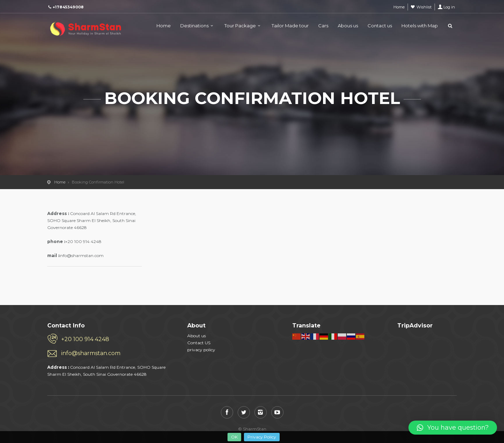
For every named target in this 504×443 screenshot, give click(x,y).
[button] (453, 428)
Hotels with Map (420, 26)
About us (197, 336)
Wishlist (424, 7)
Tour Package (240, 26)
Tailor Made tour (290, 26)
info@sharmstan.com (91, 353)
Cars (323, 26)
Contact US (199, 343)
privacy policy (201, 350)
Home (164, 26)
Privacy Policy (262, 437)
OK (234, 437)
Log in (449, 7)
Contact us (380, 26)
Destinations (194, 26)
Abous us (348, 26)
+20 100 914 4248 (85, 339)
